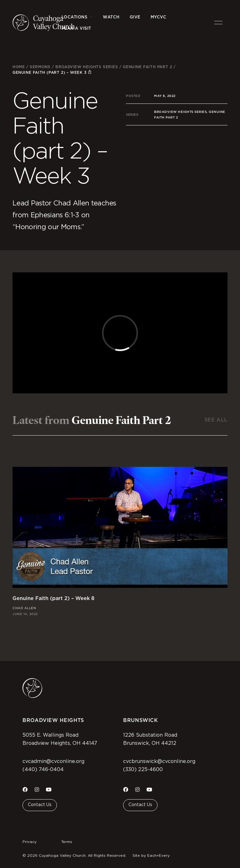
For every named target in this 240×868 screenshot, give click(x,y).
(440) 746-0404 (43, 770)
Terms (67, 842)
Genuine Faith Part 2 (147, 67)
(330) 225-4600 (143, 770)
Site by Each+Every (151, 855)
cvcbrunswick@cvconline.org (159, 761)
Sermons (40, 67)
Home (19, 67)
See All (216, 420)
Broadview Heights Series (87, 67)
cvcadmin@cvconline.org (53, 761)
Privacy (30, 842)
